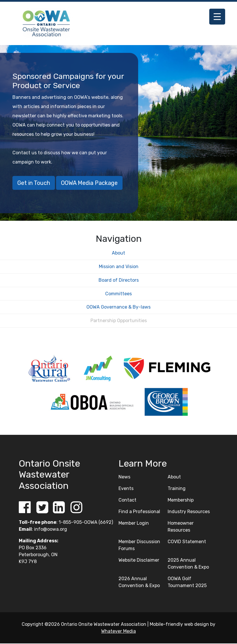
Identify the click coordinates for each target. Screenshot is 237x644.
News (124, 477)
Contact (127, 501)
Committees (118, 294)
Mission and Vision (119, 267)
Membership (181, 501)
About (118, 254)
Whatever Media (118, 632)
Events (126, 489)
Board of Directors (119, 280)
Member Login (134, 524)
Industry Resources (189, 512)
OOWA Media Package (89, 183)
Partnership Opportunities (119, 321)
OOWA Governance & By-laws (118, 308)
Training (177, 489)
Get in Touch (34, 183)
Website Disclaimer (139, 561)
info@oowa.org (51, 530)
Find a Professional (139, 512)
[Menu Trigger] (217, 17)
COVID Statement (187, 542)
